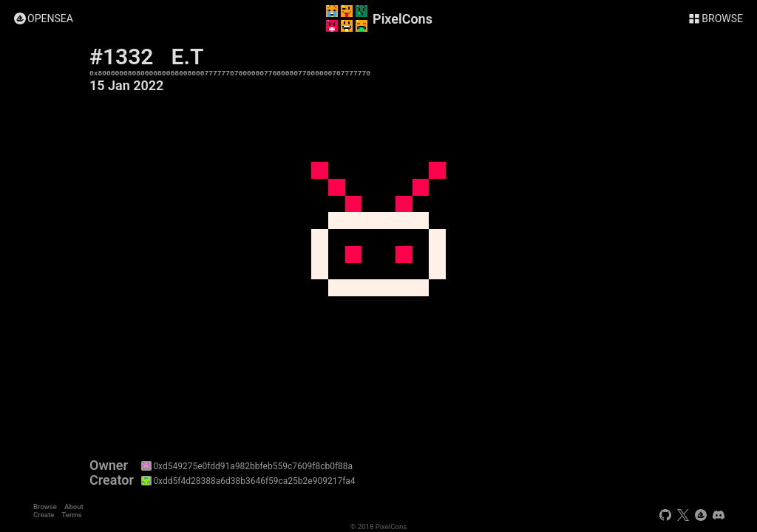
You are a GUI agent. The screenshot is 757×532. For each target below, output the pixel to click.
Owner (109, 465)
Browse (45, 507)
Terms (71, 515)
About (74, 507)
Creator (112, 480)
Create (44, 515)
